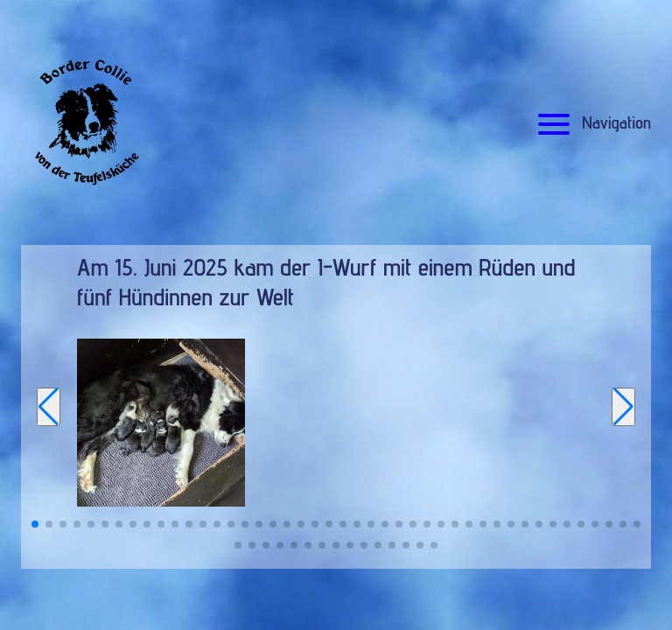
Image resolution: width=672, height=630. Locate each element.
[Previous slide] (49, 407)
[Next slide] (623, 407)
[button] (35, 524)
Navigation (592, 122)
